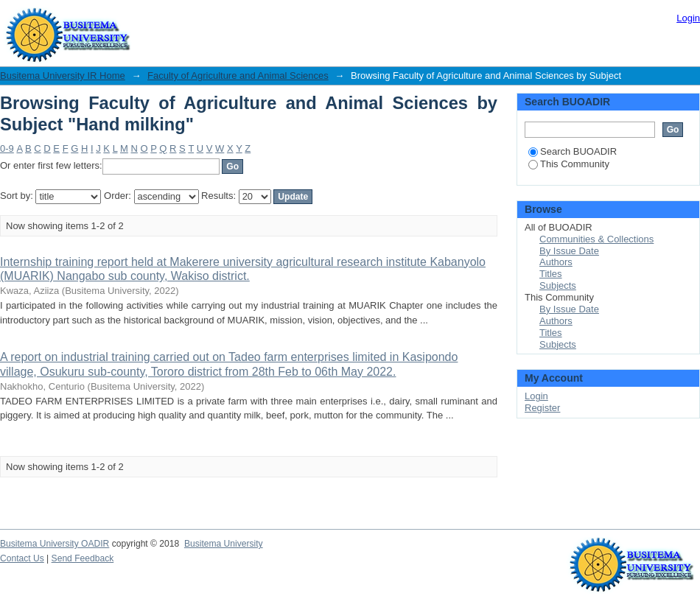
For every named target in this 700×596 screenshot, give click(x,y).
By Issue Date (569, 251)
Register (542, 408)
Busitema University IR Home (63, 76)
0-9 (7, 148)
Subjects (558, 285)
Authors (556, 262)
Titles (551, 274)
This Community (569, 164)
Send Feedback (83, 558)
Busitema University (224, 544)
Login (688, 18)
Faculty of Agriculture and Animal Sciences (238, 76)
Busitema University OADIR (55, 544)
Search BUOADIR (573, 151)
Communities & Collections (596, 239)
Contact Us (22, 558)
